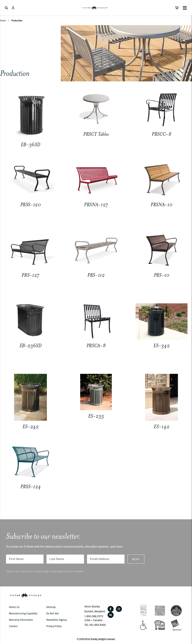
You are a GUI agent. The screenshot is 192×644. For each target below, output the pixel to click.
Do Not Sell (52, 613)
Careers (13, 626)
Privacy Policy (54, 626)
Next (136, 559)
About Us (14, 607)
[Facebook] (111, 609)
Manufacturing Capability (23, 613)
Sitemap (51, 607)
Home (3, 20)
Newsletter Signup (57, 620)
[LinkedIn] (111, 615)
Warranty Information (21, 620)
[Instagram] (119, 609)
